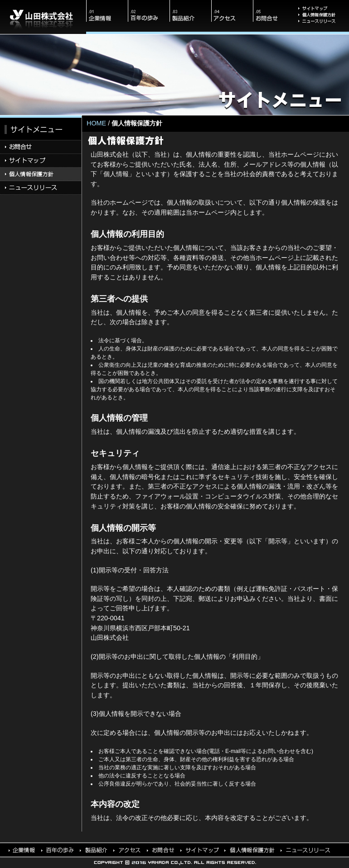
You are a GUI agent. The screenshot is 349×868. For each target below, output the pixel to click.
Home (96, 123)
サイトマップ (322, 5)
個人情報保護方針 (322, 15)
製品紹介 (190, 17)
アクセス (232, 17)
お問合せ (274, 17)
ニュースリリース (322, 27)
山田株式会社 (43, 17)
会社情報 (107, 17)
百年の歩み (149, 17)
